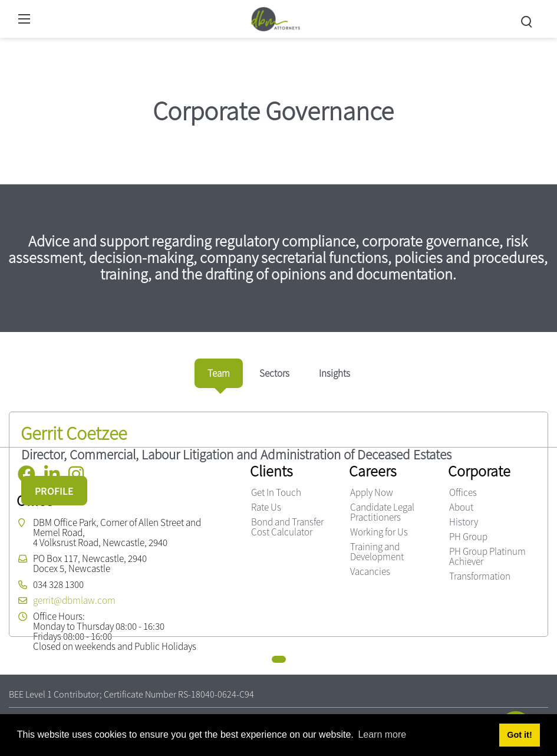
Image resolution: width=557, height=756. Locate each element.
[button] (279, 659)
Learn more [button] (382, 734)
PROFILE (54, 491)
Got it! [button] (519, 735)
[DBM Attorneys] (276, 17)
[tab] (219, 373)
